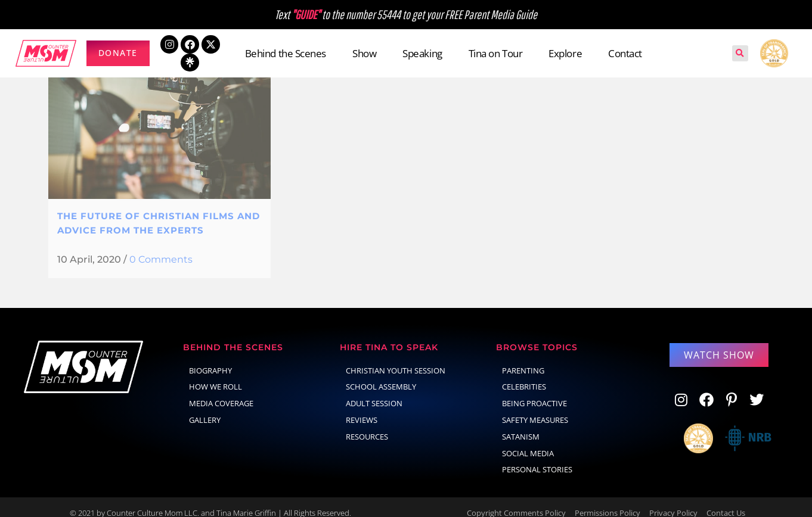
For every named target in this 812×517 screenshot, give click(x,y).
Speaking (422, 53)
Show (364, 53)
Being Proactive (534, 391)
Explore (565, 53)
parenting (523, 359)
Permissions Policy (608, 501)
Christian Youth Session (396, 359)
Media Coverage (221, 391)
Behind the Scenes (286, 53)
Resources (367, 425)
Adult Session (374, 391)
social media (528, 441)
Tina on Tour (496, 53)
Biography (210, 359)
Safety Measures (535, 408)
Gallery (205, 408)
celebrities (524, 375)
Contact (625, 53)
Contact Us (726, 501)
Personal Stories (537, 457)
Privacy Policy (673, 501)
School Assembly (381, 375)
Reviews (362, 408)
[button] (740, 53)
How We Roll (216, 375)
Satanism (521, 425)
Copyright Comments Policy (516, 501)
